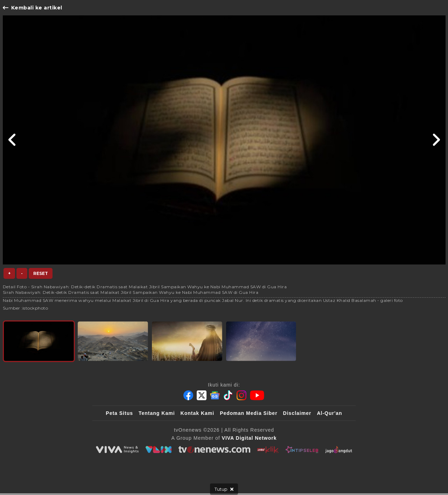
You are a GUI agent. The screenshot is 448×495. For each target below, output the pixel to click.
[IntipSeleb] (302, 450)
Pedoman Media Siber (248, 413)
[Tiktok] (228, 395)
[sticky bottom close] (224, 489)
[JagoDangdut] (339, 450)
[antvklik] (268, 450)
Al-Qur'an (329, 413)
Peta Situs (119, 413)
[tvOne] (214, 450)
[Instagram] (241, 395)
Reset (41, 273)
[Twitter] (202, 395)
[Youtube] (257, 395)
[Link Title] (12, 140)
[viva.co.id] (117, 450)
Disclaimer (297, 413)
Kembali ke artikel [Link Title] (33, 8)
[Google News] (215, 395)
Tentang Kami (157, 413)
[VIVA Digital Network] (249, 438)
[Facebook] (188, 395)
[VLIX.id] (159, 450)
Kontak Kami (198, 413)
